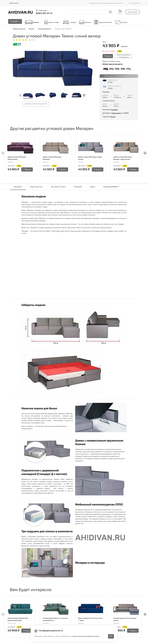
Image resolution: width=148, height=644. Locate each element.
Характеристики (36, 187)
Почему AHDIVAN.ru (111, 187)
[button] (84, 95)
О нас (65, 643)
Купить (108, 56)
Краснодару (117, 113)
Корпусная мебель (103, 22)
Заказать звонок (133, 12)
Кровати (69, 22)
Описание (18, 187)
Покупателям (14, 3)
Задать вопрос (15, 628)
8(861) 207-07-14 (44, 13)
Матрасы (85, 22)
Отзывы (78, 187)
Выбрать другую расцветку (36, 104)
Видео (93, 187)
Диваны (36, 22)
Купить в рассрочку (123, 56)
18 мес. (113, 117)
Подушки (121, 22)
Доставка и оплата (58, 187)
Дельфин (114, 110)
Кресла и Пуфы (52, 22)
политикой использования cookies (86, 636)
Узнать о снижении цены (111, 61)
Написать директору (18, 634)
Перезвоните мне (17, 631)
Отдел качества (16, 637)
